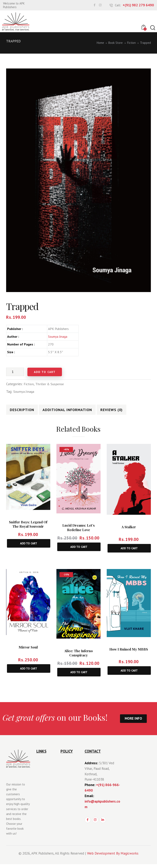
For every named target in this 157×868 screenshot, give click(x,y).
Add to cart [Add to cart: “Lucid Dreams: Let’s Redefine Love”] (79, 549)
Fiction (131, 43)
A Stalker (129, 529)
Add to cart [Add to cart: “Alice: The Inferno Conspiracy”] (79, 676)
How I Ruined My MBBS (129, 652)
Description (26, 411)
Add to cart (47, 372)
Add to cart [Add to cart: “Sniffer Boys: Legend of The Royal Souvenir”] (29, 546)
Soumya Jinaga (58, 336)
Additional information (74, 411)
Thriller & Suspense (50, 384)
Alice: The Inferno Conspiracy (78, 656)
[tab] (26, 411)
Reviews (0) (123, 411)
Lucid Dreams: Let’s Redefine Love (78, 530)
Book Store (116, 43)
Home (100, 43)
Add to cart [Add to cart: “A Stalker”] (129, 551)
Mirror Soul (28, 650)
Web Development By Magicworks (113, 857)
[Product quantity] (15, 372)
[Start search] (152, 28)
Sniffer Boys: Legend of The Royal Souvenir (28, 527)
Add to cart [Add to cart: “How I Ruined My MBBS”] (129, 674)
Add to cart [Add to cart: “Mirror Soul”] (29, 672)
